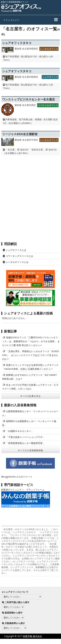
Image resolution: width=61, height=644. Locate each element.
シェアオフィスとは (16, 250)
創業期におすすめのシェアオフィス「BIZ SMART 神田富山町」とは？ (30, 377)
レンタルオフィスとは (17, 262)
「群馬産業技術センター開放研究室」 (25, 443)
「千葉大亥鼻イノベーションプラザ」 (25, 437)
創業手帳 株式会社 (33, 636)
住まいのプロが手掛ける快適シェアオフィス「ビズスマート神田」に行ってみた (30, 387)
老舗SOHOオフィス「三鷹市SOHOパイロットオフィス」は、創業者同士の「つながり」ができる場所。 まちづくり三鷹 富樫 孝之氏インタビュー (31, 341)
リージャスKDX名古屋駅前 (20, 134)
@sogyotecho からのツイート (17, 477)
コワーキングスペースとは (19, 256)
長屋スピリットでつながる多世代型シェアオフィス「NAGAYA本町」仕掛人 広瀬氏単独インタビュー (30, 367)
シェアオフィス (50, 77)
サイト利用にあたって (50, 641)
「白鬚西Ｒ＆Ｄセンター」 (20, 431)
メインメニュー (11, 20)
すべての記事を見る (30, 396)
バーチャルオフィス (48, 105)
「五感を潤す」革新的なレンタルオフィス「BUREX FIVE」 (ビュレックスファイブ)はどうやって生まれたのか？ (30, 355)
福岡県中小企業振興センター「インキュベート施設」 (29, 423)
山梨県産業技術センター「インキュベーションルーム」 (30, 413)
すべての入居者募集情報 (30, 450)
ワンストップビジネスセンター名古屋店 (28, 99)
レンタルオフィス (49, 49)
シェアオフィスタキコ (17, 43)
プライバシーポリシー (22, 641)
